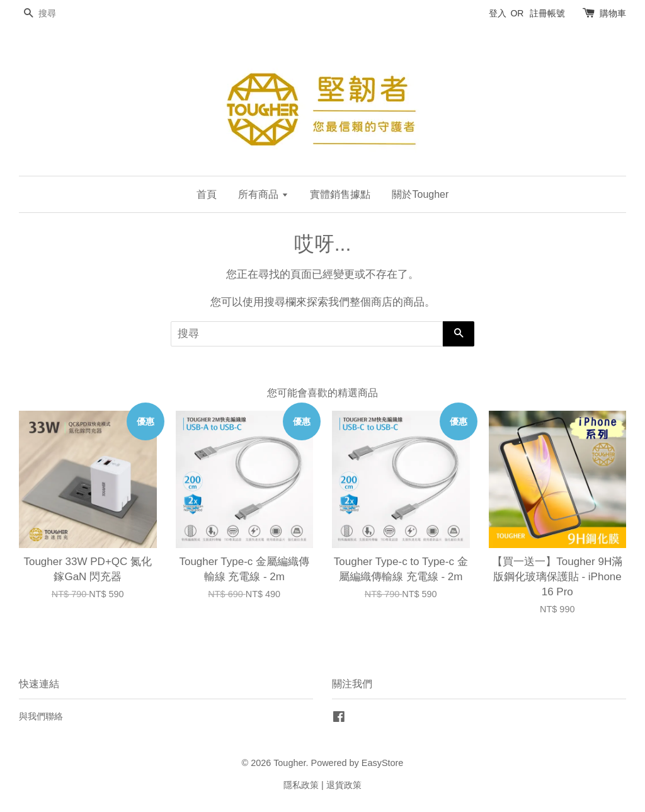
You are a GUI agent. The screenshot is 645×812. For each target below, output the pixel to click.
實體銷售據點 (340, 194)
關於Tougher (420, 194)
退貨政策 (344, 785)
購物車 (613, 13)
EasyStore (383, 763)
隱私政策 (301, 785)
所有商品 (263, 194)
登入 (498, 13)
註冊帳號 (547, 13)
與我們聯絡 (41, 716)
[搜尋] (57, 14)
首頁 (207, 194)
